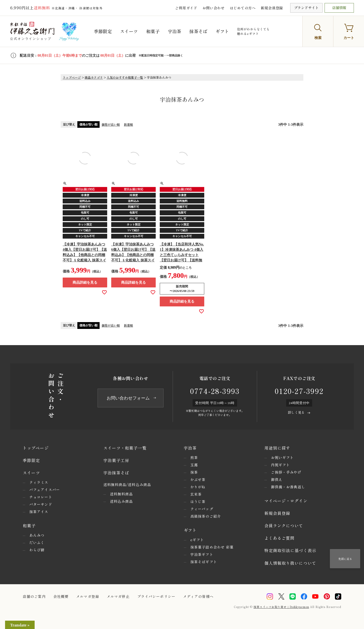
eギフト (197, 540)
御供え (277, 479)
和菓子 (157, 31)
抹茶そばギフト (204, 562)
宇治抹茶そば (116, 473)
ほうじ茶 (198, 501)
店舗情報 (339, 8)
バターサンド (41, 504)
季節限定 (105, 31)
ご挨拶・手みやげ (286, 472)
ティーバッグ (202, 509)
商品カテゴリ (94, 77)
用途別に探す (277, 448)
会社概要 (61, 596)
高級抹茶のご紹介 (206, 516)
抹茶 (194, 472)
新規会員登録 (272, 8)
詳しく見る (296, 412)
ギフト (229, 31)
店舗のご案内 (34, 596)
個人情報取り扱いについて (290, 563)
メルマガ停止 (118, 596)
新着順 (128, 124)
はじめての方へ (243, 8)
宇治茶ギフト (202, 554)
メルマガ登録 (88, 596)
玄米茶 (196, 494)
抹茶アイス (39, 512)
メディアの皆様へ (198, 596)
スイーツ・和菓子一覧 (125, 448)
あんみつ (37, 535)
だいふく (37, 542)
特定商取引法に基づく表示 (290, 550)
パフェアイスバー (45, 490)
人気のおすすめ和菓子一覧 (125, 77)
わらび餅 (37, 550)
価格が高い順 (111, 124)
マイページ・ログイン (286, 501)
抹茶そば (204, 31)
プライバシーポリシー (156, 596)
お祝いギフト (282, 457)
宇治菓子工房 (116, 460)
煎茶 (194, 457)
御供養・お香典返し (288, 487)
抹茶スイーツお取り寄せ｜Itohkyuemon (281, 607)
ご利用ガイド (186, 8)
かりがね (198, 487)
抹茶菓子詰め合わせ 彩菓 (212, 547)
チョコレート (41, 497)
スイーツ (132, 31)
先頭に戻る (345, 559)
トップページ (72, 77)
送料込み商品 (121, 501)
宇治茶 (179, 31)
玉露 (194, 465)
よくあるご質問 (280, 538)
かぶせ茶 (198, 479)
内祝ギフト (281, 465)
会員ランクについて (284, 526)
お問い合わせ (214, 8)
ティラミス (39, 482)
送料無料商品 (121, 494)
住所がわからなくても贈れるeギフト (260, 31)
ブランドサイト (306, 8)
